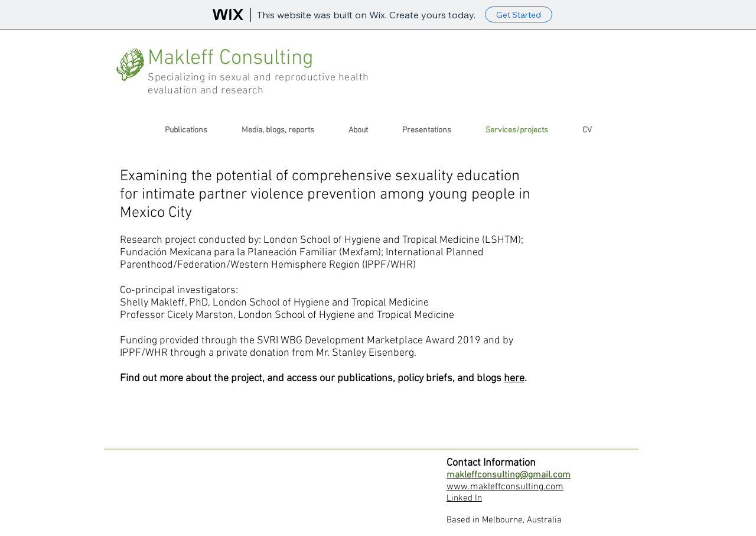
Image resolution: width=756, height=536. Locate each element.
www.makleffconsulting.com (505, 487)
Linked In (464, 498)
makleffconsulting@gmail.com (509, 475)
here (514, 379)
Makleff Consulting (233, 59)
